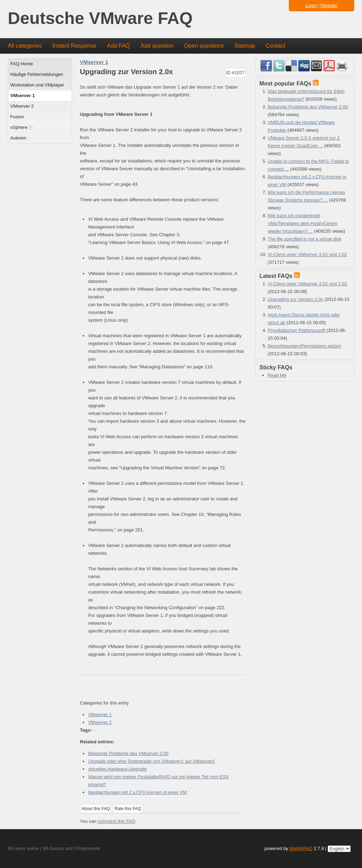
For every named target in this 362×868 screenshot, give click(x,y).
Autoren (18, 138)
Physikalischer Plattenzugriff (296, 330)
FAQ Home (22, 64)
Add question (157, 46)
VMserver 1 (22, 96)
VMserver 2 (22, 106)
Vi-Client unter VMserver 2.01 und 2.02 (307, 254)
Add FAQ (119, 46)
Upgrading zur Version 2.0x (295, 299)
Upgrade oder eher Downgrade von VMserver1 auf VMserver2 (151, 761)
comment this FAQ (116, 821)
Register (329, 5)
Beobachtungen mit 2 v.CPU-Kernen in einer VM (137, 792)
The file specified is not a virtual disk (304, 239)
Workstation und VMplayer (37, 85)
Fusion (17, 117)
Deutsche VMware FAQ (100, 19)
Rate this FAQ (128, 809)
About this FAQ (96, 809)
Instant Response (74, 46)
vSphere (21, 127)
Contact (276, 46)
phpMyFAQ (301, 848)
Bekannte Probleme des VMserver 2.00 (128, 753)
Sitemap (245, 46)
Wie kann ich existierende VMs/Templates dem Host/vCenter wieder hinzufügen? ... (302, 223)
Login (311, 5)
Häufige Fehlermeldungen (37, 74)
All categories (25, 46)
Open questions (204, 46)
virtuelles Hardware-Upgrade (117, 769)
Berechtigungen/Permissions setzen (304, 346)
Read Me (277, 375)
